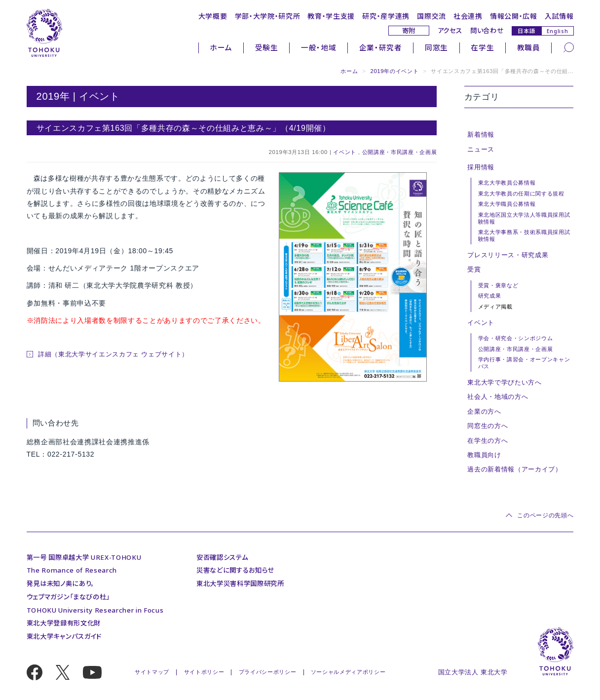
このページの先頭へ (545, 515)
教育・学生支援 (331, 16)
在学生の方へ (487, 441)
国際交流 (431, 16)
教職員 (529, 47)
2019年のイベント (394, 71)
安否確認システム (222, 557)
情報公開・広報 (514, 16)
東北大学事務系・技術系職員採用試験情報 (524, 235)
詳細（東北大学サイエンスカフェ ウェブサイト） (113, 354)
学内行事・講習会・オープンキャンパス (524, 363)
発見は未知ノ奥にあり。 (60, 583)
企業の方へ (484, 411)
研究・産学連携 (386, 16)
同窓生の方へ (487, 426)
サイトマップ (152, 672)
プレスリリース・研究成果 (508, 255)
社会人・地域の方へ (498, 397)
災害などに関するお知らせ (235, 570)
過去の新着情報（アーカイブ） (514, 469)
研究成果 (490, 296)
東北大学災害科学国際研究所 (240, 583)
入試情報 (559, 16)
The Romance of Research (72, 570)
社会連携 (468, 16)
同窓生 (436, 47)
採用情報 (481, 167)
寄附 (409, 31)
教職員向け (484, 455)
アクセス (450, 31)
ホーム (221, 47)
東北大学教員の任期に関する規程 (521, 194)
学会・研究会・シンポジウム (516, 338)
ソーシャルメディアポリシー (348, 672)
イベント (345, 152)
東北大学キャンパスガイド (64, 636)
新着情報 (481, 135)
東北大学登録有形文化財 (64, 623)
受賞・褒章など (498, 285)
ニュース (481, 149)
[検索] (569, 47)
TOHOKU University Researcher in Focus (95, 610)
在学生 (482, 47)
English (558, 31)
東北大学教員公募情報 (507, 183)
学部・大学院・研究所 (268, 16)
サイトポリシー (204, 672)
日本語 (526, 31)
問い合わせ (487, 31)
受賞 (474, 269)
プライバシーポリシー (268, 672)
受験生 (267, 47)
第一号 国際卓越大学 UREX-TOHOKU (84, 557)
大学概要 (213, 16)
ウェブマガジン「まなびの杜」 (68, 597)
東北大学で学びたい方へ (504, 382)
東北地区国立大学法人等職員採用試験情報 (524, 218)
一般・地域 (319, 47)
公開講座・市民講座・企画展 (400, 152)
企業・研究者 (381, 47)
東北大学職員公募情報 (507, 204)
